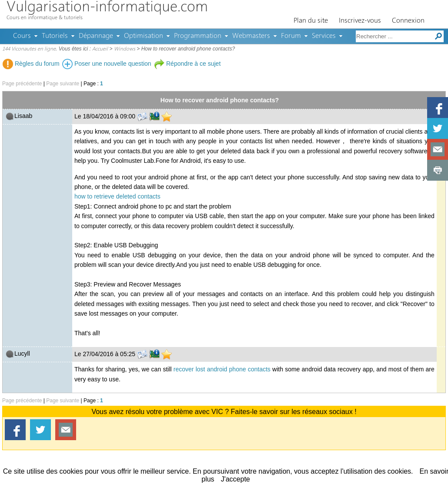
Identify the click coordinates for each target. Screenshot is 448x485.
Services (324, 36)
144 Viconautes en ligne (29, 49)
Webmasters (251, 36)
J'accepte (236, 479)
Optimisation (144, 36)
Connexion (408, 21)
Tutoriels (55, 36)
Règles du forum (31, 64)
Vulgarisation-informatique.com (107, 8)
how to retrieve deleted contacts (117, 196)
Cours (22, 36)
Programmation (198, 36)
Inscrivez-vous (360, 21)
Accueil (100, 49)
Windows (125, 49)
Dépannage (96, 36)
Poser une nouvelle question (107, 64)
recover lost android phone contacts (222, 369)
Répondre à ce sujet (187, 64)
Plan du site (311, 21)
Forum (291, 36)
